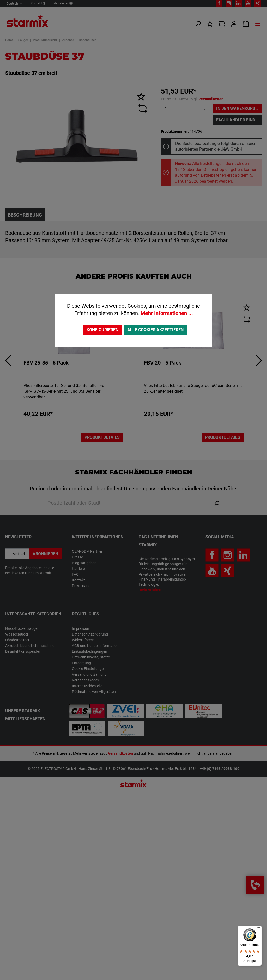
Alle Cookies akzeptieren (155, 330)
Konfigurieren (102, 330)
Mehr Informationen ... (167, 313)
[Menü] (259, 929)
